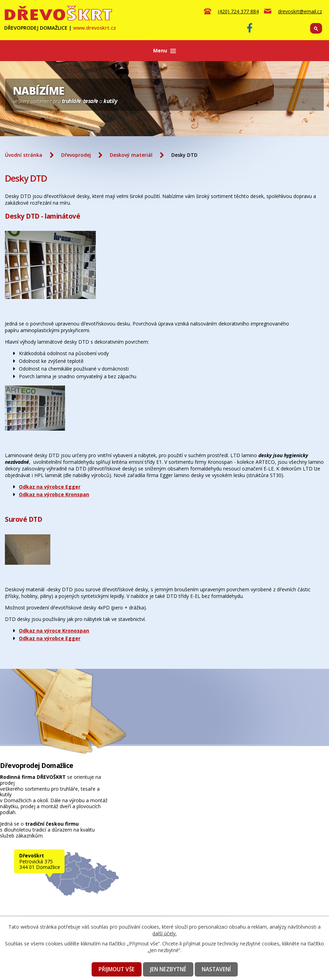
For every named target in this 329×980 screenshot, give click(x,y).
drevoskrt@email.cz (300, 11)
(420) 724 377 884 (238, 11)
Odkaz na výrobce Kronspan (54, 494)
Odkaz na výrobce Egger (50, 487)
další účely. (164, 933)
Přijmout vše (117, 969)
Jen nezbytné (168, 969)
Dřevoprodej (76, 155)
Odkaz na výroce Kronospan (54, 631)
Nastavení (216, 969)
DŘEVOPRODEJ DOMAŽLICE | (60, 28)
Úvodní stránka (24, 155)
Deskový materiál (131, 155)
